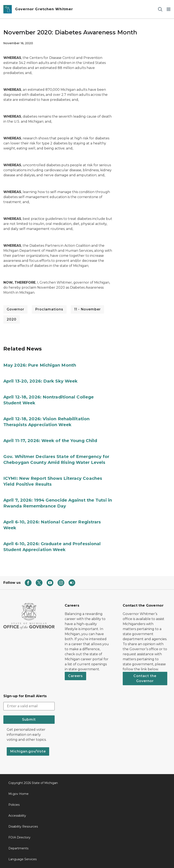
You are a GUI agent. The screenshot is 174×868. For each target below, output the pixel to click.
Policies (14, 805)
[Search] (160, 9)
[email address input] (29, 706)
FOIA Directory (19, 837)
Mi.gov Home (18, 794)
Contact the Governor (145, 678)
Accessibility (17, 816)
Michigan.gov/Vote (28, 751)
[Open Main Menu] (169, 9)
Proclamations (49, 309)
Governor (15, 309)
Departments (18, 848)
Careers (75, 676)
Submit (29, 719)
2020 (12, 319)
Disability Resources (23, 826)
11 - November (87, 309)
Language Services (22, 859)
